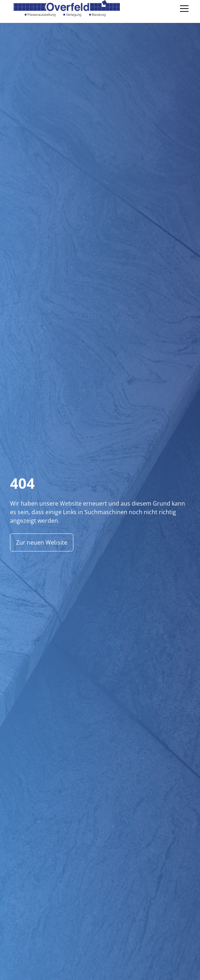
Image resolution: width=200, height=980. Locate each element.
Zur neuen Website (42, 542)
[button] (183, 9)
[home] (65, 9)
